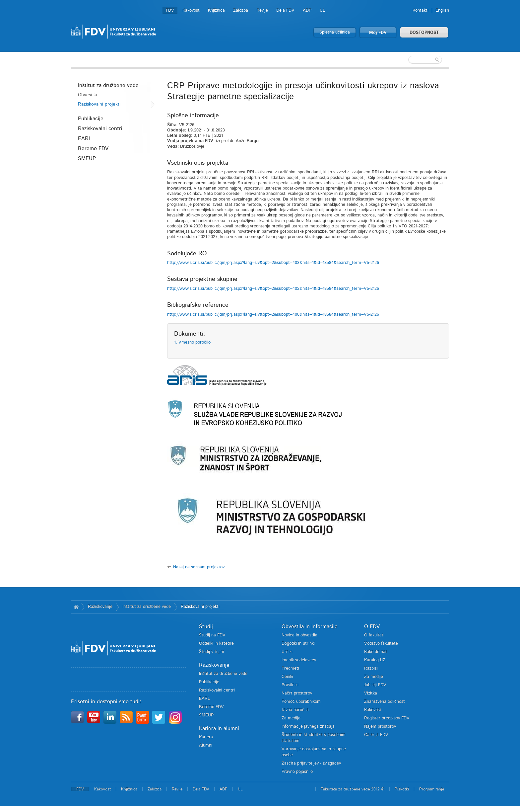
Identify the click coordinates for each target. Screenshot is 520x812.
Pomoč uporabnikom (301, 702)
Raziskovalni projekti (99, 104)
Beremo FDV (93, 148)
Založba (241, 10)
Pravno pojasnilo (297, 772)
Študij (206, 626)
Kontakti (421, 10)
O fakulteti (374, 635)
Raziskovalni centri (100, 128)
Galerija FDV (376, 735)
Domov (76, 607)
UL (322, 10)
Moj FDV (378, 33)
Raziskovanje (100, 607)
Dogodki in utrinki (298, 644)
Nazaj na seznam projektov (199, 567)
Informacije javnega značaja (308, 727)
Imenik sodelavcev (299, 660)
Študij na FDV (212, 635)
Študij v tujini (211, 652)
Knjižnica (216, 10)
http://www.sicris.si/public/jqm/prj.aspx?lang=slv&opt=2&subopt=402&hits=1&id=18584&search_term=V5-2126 (273, 289)
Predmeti (290, 668)
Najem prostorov (380, 727)
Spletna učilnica (335, 32)
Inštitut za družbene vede (108, 85)
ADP (307, 10)
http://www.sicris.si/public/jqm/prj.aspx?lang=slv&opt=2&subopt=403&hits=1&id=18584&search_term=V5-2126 (273, 263)
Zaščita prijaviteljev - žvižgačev (311, 763)
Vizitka (371, 693)
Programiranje (432, 789)
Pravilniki (290, 685)
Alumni (206, 745)
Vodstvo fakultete (381, 644)
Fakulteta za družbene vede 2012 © (353, 789)
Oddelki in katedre (216, 644)
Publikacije (91, 119)
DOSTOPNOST (424, 33)
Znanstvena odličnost (385, 702)
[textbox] (406, 60)
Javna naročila (295, 710)
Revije (262, 10)
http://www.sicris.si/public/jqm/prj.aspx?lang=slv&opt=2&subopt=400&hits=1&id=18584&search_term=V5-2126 (273, 315)
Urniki (287, 652)
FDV (170, 10)
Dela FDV (285, 10)
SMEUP (87, 158)
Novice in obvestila (299, 635)
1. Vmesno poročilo (192, 342)
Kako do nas (376, 652)
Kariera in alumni (219, 728)
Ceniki (287, 677)
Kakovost (191, 10)
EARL (85, 138)
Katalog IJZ (375, 660)
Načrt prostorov (297, 693)
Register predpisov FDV (387, 718)
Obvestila (87, 95)
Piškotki (402, 789)
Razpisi (371, 668)
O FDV (372, 626)
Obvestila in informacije (310, 626)
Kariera (206, 737)
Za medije (291, 718)
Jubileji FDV (375, 685)
